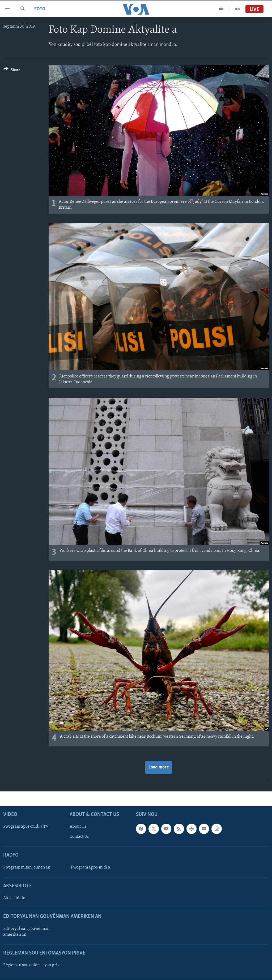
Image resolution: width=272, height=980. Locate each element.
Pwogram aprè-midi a (91, 867)
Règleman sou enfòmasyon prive (32, 965)
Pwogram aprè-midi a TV (26, 827)
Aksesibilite (14, 898)
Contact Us (79, 837)
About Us (78, 827)
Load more (159, 767)
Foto (40, 9)
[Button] (12, 71)
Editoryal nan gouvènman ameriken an (26, 932)
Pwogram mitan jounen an (27, 867)
